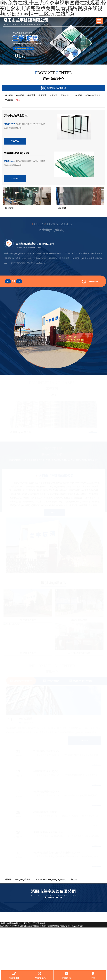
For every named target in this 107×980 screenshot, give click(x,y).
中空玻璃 (20, 95)
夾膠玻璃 (31, 95)
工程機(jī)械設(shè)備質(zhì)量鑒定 (51, 922)
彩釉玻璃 (65, 95)
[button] (91, 51)
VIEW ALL (15, 141)
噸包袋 (74, 922)
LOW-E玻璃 (77, 95)
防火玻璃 (42, 95)
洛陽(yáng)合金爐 (23, 922)
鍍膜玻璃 (53, 95)
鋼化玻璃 (9, 95)
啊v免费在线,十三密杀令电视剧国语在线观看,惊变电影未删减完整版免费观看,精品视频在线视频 (42, 969)
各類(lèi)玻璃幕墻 (93, 95)
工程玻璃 (9, 100)
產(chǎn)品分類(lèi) (54, 88)
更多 (18, 100)
